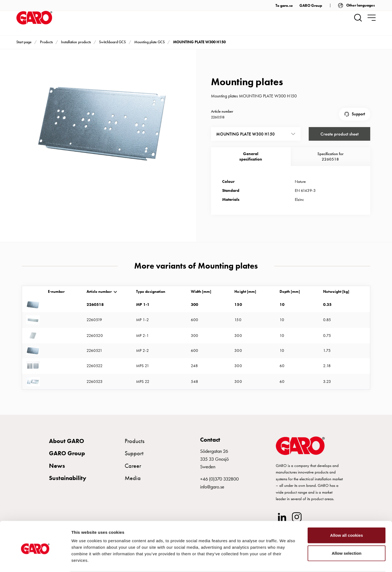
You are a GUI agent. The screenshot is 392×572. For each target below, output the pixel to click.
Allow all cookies (347, 514)
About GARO (67, 441)
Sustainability (68, 478)
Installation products (76, 42)
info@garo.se (212, 487)
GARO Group (311, 5)
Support (358, 114)
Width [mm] (201, 298)
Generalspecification (251, 156)
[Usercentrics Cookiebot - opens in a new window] (35, 561)
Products (46, 42)
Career (133, 466)
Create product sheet (339, 133)
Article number (99, 298)
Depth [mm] (290, 298)
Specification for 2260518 (330, 156)
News (57, 466)
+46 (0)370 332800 (219, 479)
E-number (56, 298)
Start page (24, 42)
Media (133, 478)
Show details (286, 561)
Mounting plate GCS (149, 42)
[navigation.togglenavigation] (372, 18)
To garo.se (284, 5)
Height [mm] (245, 298)
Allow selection (346, 532)
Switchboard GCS (112, 42)
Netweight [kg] (336, 298)
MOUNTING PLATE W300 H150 (199, 42)
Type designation (151, 298)
